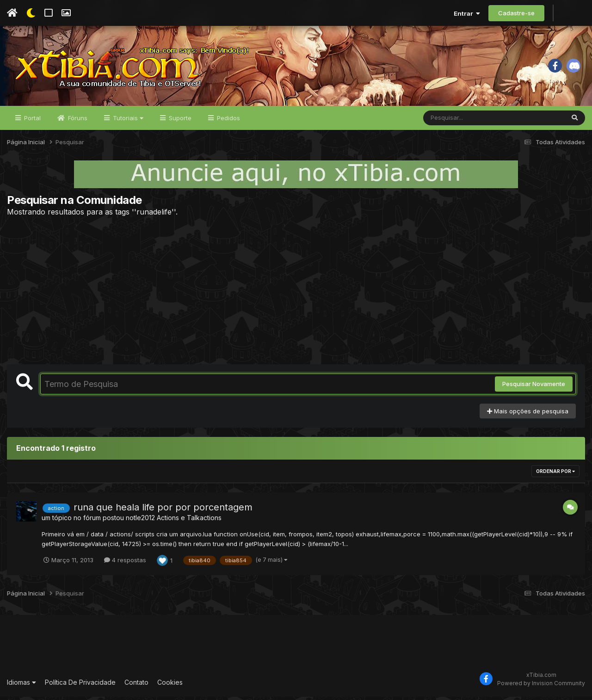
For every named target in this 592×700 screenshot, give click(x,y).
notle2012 (140, 521)
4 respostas (125, 563)
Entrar (467, 13)
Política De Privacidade (80, 686)
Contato (136, 686)
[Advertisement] (296, 294)
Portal (31, 121)
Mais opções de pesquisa (528, 414)
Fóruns (77, 121)
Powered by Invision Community (541, 686)
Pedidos (228, 121)
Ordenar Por (555, 475)
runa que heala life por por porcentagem (163, 511)
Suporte (179, 121)
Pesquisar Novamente (534, 387)
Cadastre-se (516, 13)
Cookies (170, 686)
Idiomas (22, 686)
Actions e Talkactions (189, 521)
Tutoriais (127, 121)
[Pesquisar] (459, 121)
